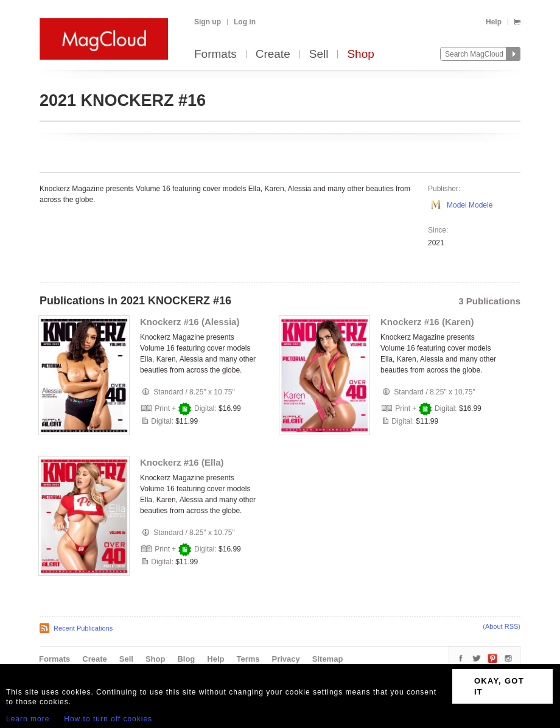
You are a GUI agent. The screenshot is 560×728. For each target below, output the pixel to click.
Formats (215, 54)
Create (273, 54)
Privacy (286, 659)
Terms (248, 659)
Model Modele (470, 205)
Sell (319, 54)
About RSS (502, 626)
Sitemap (328, 659)
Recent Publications (83, 628)
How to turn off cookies (108, 719)
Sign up (208, 22)
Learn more (28, 719)
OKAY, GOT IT (499, 686)
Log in (245, 22)
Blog (186, 659)
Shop (360, 54)
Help (494, 22)
